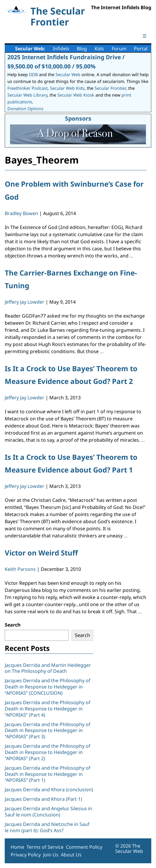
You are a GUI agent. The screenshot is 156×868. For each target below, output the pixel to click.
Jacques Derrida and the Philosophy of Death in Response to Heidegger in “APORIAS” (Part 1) (48, 774)
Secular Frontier (110, 88)
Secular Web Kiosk (76, 95)
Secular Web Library (27, 95)
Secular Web (68, 75)
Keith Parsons (20, 569)
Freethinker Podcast (27, 88)
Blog (82, 49)
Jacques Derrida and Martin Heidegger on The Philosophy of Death (48, 668)
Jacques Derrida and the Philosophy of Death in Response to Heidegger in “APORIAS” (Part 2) (48, 752)
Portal (141, 49)
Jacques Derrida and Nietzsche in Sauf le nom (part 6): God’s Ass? (47, 827)
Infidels (61, 49)
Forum (119, 49)
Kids (99, 49)
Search (13, 625)
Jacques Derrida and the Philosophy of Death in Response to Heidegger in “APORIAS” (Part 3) (48, 731)
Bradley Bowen (21, 213)
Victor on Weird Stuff (41, 553)
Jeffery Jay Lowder (25, 302)
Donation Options (25, 109)
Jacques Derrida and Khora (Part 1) (43, 799)
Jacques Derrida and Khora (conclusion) (49, 789)
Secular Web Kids (67, 88)
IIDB (33, 75)
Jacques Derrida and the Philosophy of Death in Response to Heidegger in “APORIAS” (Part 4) (48, 709)
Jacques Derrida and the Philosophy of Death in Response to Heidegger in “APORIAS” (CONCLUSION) (48, 687)
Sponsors (78, 118)
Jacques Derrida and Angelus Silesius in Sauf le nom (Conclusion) (48, 812)
